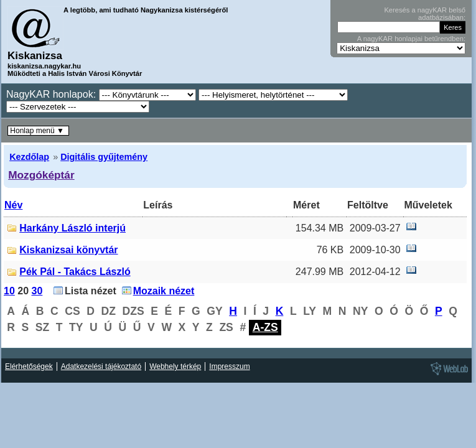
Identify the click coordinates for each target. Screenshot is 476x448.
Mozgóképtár (41, 175)
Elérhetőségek (29, 366)
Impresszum (229, 366)
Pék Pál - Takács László (75, 272)
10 (9, 291)
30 (37, 291)
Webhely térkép (175, 366)
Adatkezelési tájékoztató (101, 366)
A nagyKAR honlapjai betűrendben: (411, 39)
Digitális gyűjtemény (104, 157)
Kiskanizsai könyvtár (68, 250)
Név (13, 205)
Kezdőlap (29, 157)
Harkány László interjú (72, 228)
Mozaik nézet (164, 291)
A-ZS (265, 327)
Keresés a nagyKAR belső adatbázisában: (425, 14)
